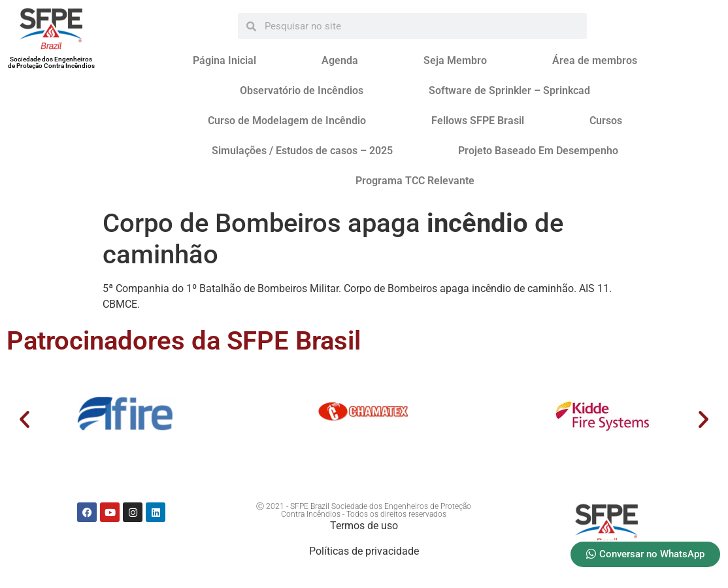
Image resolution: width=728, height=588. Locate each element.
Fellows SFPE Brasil (478, 121)
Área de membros (595, 60)
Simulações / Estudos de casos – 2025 (302, 151)
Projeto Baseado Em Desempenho (538, 151)
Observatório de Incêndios (302, 90)
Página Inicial (224, 60)
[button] (25, 418)
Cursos (606, 121)
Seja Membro (455, 60)
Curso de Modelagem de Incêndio (287, 121)
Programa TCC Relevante (415, 181)
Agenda (340, 60)
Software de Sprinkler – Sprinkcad (509, 90)
